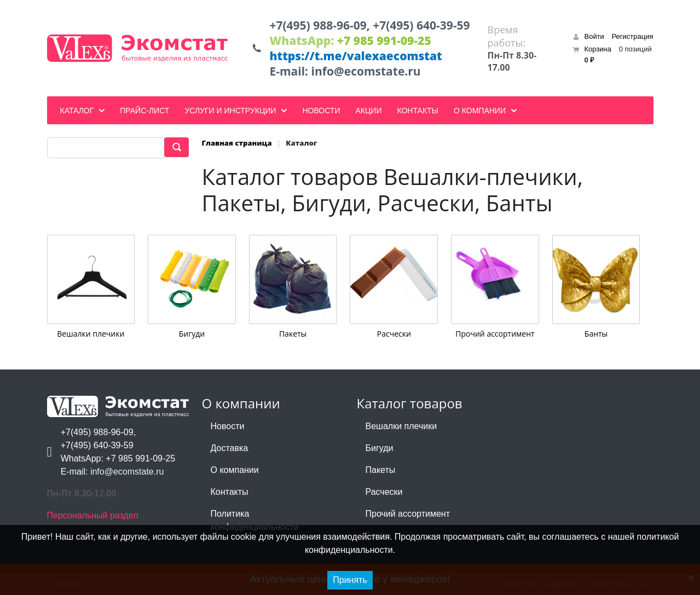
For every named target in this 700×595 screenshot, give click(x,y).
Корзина (598, 49)
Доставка (230, 448)
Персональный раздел (93, 515)
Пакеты (293, 333)
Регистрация (633, 36)
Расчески (394, 333)
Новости (228, 426)
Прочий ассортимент (495, 333)
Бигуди (192, 333)
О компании (235, 470)
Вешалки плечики (91, 333)
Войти (594, 36)
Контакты (230, 492)
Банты (596, 333)
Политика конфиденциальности (255, 520)
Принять (350, 580)
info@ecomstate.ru (366, 71)
